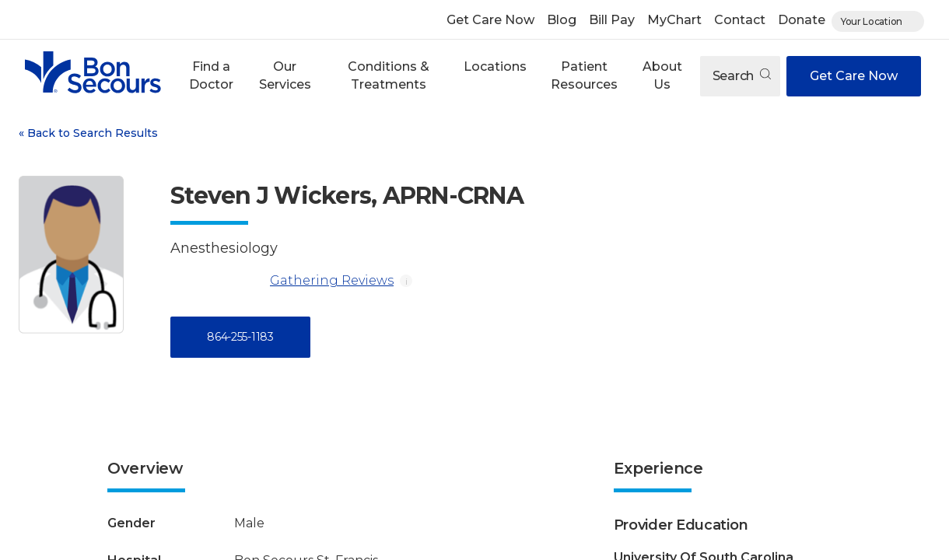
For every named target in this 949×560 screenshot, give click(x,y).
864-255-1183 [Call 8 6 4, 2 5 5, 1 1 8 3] (240, 337)
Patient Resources (584, 75)
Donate (802, 20)
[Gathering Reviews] (217, 281)
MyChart (674, 20)
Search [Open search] (742, 76)
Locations (495, 66)
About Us (662, 75)
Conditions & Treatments (389, 75)
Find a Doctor (211, 75)
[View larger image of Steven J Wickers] (71, 255)
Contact (740, 20)
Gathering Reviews (282, 281)
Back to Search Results (88, 133)
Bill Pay (612, 20)
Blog (562, 20)
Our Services (285, 75)
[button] (212, 76)
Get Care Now (490, 20)
